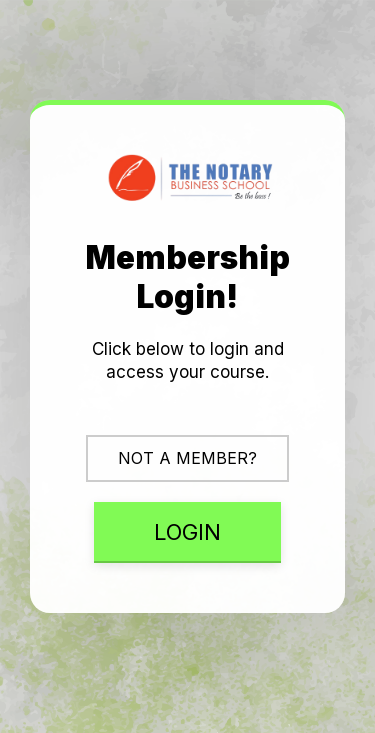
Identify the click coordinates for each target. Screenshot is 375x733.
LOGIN (187, 532)
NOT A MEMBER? (187, 458)
